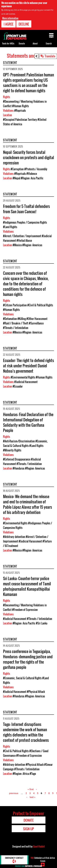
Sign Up (28, 829)
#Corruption (17, 169)
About (35, 43)
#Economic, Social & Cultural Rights (22, 678)
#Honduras (19, 468)
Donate (22, 43)
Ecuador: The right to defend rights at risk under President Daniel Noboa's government (28, 366)
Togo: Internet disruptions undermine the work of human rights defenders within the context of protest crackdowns (26, 732)
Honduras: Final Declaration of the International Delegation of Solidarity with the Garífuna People (28, 422)
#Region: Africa (21, 774)
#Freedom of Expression (25, 610)
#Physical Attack (36, 692)
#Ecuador (18, 386)
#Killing (22, 319)
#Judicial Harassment (26, 382)
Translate (50, 56)
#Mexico (17, 245)
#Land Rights (10, 227)
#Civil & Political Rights (40, 305)
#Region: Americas (32, 245)
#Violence (32, 174)
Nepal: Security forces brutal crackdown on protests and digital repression (28, 157)
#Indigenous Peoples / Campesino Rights (25, 222)
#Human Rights (21, 106)
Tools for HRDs (8, 43)
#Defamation (10, 319)
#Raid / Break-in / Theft (16, 323)
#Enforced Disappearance (17, 459)
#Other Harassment (37, 319)
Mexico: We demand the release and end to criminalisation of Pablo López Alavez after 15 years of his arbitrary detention (28, 504)
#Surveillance (36, 323)
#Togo (33, 774)
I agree (9, 24)
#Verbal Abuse (24, 241)
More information (10, 18)
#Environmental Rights (23, 377)
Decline (24, 24)
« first (31, 789)
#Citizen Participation (15, 305)
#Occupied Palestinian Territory (20, 120)
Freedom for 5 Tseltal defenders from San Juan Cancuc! (26, 209)
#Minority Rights (12, 450)
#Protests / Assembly (36, 169)
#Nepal (16, 178)
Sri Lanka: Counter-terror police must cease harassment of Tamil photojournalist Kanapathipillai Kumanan (27, 586)
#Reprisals (20, 111)
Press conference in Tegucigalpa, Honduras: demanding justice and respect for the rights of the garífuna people (28, 659)
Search (49, 43)
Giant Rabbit (39, 846)
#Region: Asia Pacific (32, 178)
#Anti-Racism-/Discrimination (19, 441)
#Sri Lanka (42, 623)
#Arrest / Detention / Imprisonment (22, 236)
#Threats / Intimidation (16, 328)
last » (33, 797)
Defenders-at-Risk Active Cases (43, 859)
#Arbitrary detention (14, 537)
